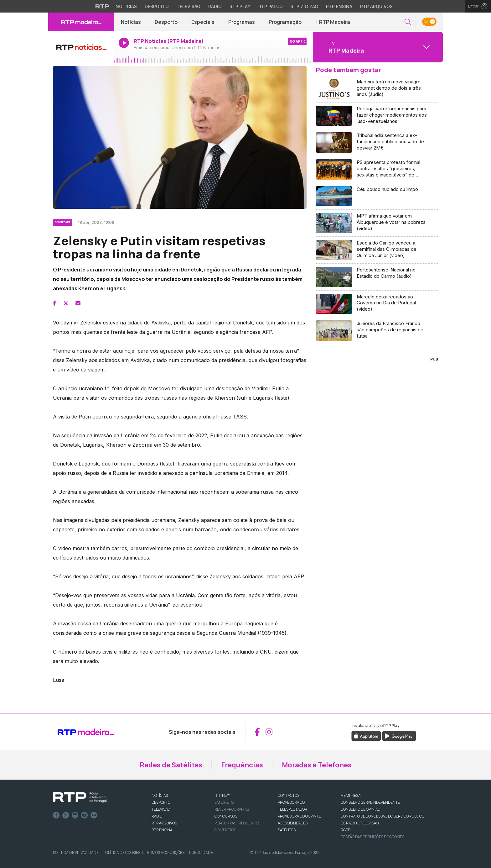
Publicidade (201, 852)
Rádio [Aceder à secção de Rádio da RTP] (215, 6)
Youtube (85, 815)
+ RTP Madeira (333, 22)
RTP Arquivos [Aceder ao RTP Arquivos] (376, 6)
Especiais (203, 22)
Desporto (166, 22)
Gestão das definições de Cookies (372, 837)
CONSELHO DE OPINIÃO (360, 809)
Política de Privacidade (76, 852)
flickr (94, 815)
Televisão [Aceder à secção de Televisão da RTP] (189, 6)
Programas (242, 22)
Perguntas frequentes (237, 823)
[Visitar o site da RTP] (102, 6)
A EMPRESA (351, 795)
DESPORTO (161, 802)
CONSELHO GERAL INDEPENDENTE (370, 802)
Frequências (242, 765)
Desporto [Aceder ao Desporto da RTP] (157, 6)
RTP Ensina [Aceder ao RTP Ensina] (339, 6)
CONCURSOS (226, 816)
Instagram (75, 815)
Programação (285, 22)
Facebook (56, 815)
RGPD (346, 830)
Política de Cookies (122, 852)
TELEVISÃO (161, 809)
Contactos (225, 830)
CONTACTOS (289, 795)
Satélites (287, 830)
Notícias (131, 22)
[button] (408, 22)
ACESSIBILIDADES (293, 823)
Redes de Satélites (171, 765)
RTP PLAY (222, 795)
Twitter (66, 815)
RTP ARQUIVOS (164, 823)
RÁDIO (157, 816)
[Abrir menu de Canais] (377, 47)
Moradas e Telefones (317, 765)
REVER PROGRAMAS (232, 809)
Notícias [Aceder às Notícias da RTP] (126, 6)
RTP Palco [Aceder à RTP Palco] (271, 6)
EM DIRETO (224, 802)
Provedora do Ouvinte (299, 816)
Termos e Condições (165, 852)
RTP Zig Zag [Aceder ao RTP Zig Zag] (304, 6)
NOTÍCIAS (160, 795)
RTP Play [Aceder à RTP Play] (240, 6)
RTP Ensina (162, 830)
